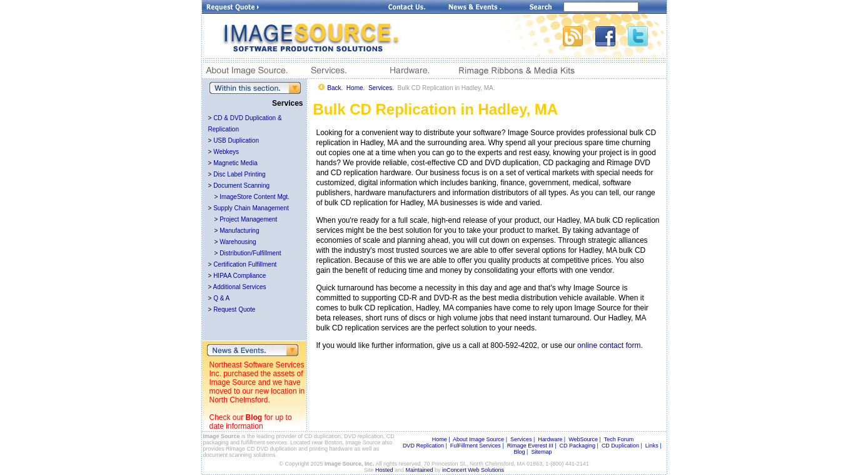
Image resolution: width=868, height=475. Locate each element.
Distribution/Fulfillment (250, 253)
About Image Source (478, 439)
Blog (254, 417)
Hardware (550, 439)
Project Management (248, 219)
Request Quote (234, 309)
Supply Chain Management (251, 208)
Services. (381, 88)
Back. (335, 88)
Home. (356, 88)
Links (652, 446)
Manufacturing (239, 231)
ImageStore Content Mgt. (255, 197)
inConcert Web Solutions (473, 470)
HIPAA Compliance (240, 276)
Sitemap (541, 452)
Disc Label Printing (239, 174)
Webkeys (226, 152)
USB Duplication (236, 140)
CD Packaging (578, 446)
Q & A (221, 298)
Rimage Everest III (530, 446)
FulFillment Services (476, 446)
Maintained (420, 470)
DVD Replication (423, 446)
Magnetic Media (235, 163)
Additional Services (240, 287)
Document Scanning (241, 186)
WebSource (583, 439)
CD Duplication (620, 446)
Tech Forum (619, 439)
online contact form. (610, 345)
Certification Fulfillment (245, 264)
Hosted (384, 470)
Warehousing (238, 242)
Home (440, 439)
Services (521, 439)
